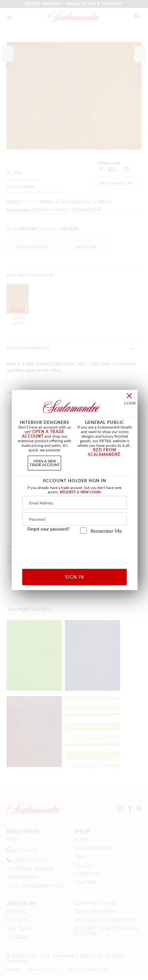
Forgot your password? (49, 529)
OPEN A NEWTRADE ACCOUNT (45, 463)
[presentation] (75, 549)
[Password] (74, 519)
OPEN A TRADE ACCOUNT (43, 434)
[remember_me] (83, 531)
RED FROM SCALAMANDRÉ (104, 452)
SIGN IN (75, 577)
